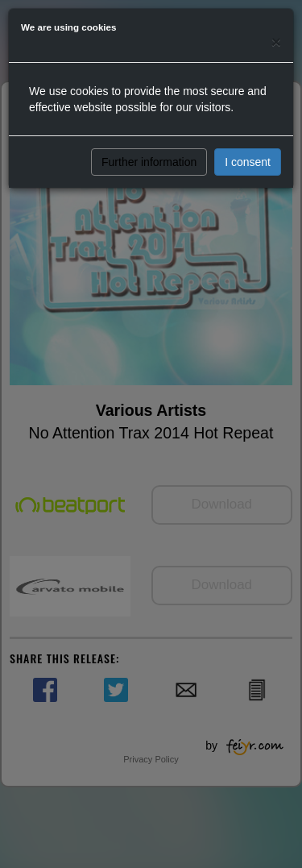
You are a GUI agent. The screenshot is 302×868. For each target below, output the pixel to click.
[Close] (276, 42)
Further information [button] (149, 162)
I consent (248, 162)
